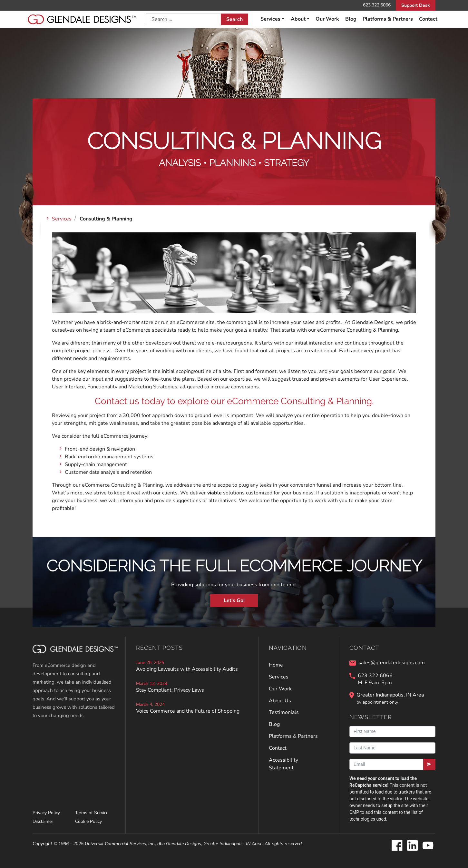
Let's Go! (234, 600)
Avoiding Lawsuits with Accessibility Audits (187, 669)
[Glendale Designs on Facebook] (397, 846)
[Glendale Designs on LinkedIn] (412, 846)
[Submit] (429, 764)
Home (276, 665)
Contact (428, 19)
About (298, 19)
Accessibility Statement (283, 764)
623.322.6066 (377, 5)
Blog (351, 19)
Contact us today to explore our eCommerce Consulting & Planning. (234, 401)
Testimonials (284, 712)
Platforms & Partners (388, 19)
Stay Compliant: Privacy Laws (170, 690)
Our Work (327, 19)
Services (270, 19)
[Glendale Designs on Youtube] (428, 846)
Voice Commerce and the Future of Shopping (188, 711)
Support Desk (416, 5)
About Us (280, 701)
